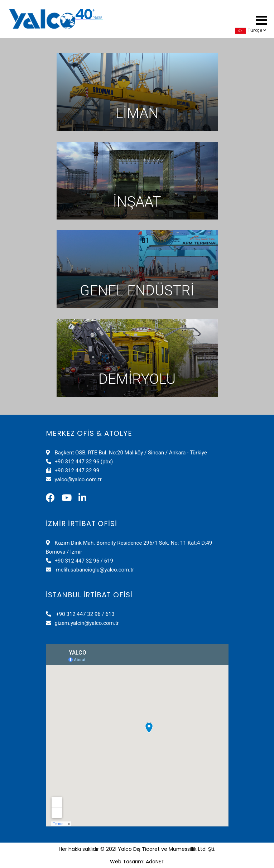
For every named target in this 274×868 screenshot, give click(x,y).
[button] (261, 19)
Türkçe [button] (251, 30)
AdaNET (155, 862)
